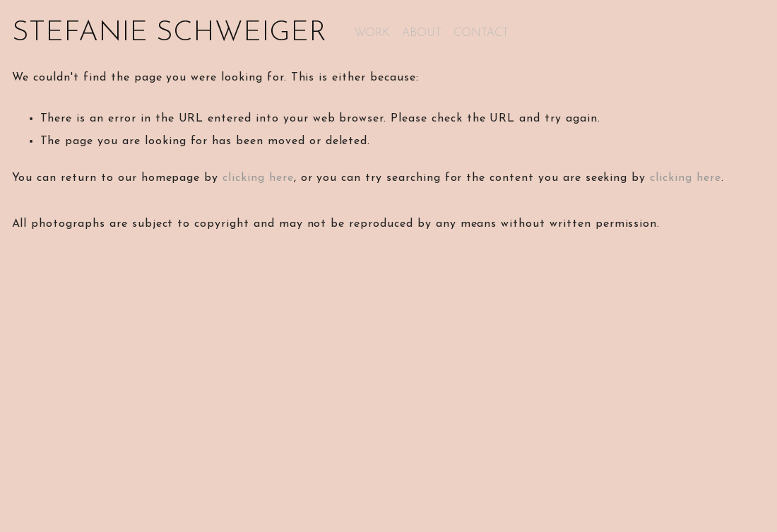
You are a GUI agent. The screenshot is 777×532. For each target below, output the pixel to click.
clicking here (258, 178)
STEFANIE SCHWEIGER (169, 33)
